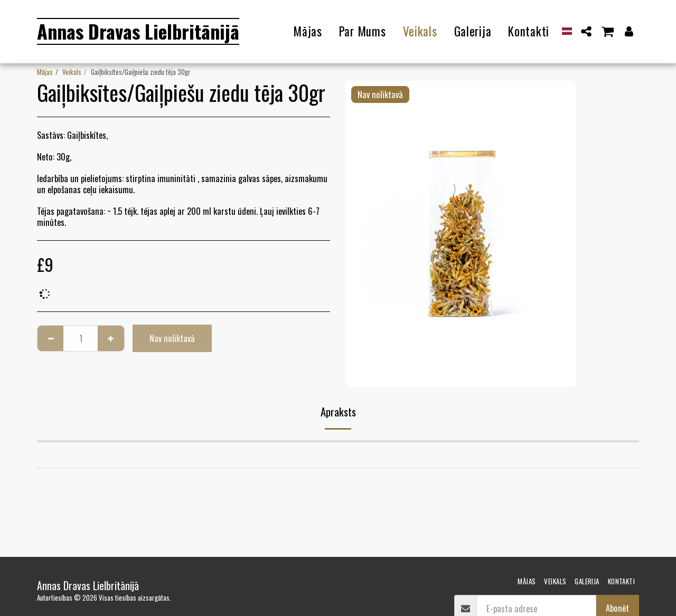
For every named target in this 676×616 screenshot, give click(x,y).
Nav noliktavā (172, 338)
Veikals (72, 72)
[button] (586, 31)
